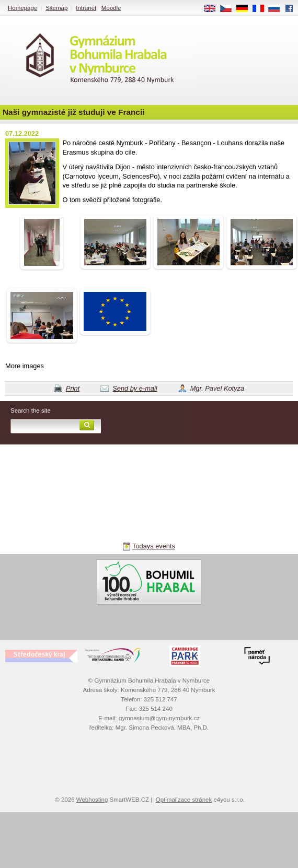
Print (73, 388)
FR (262, 9)
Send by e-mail (135, 388)
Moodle (111, 8)
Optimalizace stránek (184, 800)
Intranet (86, 8)
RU (278, 9)
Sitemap (56, 8)
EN (213, 9)
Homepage (22, 8)
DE (246, 9)
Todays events (154, 546)
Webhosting (92, 800)
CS (230, 9)
